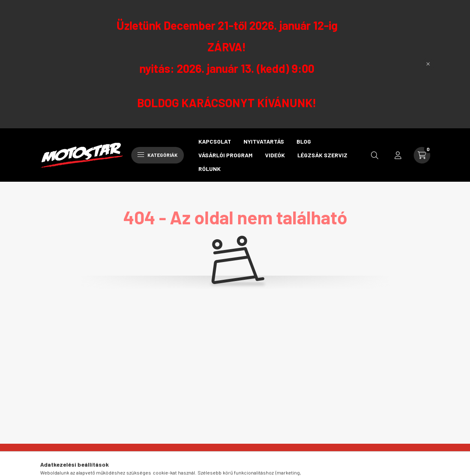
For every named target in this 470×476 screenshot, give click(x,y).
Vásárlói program (225, 155)
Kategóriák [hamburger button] (158, 155)
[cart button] (422, 155)
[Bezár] (428, 64)
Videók (275, 155)
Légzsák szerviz (322, 155)
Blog (304, 141)
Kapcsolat (215, 141)
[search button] (375, 155)
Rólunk (210, 169)
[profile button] (398, 155)
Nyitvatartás (264, 141)
